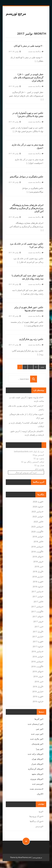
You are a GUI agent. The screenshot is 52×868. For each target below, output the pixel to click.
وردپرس (39, 826)
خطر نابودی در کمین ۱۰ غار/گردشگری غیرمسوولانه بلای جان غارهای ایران (28, 77)
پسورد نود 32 (39, 458)
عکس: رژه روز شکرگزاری (31, 339)
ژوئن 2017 (38, 621)
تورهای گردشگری (35, 769)
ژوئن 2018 (38, 562)
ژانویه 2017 (37, 646)
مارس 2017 (37, 637)
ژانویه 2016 (37, 701)
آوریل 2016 (37, 686)
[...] (36, 61)
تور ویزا (39, 749)
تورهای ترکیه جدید (35, 754)
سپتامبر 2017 (37, 607)
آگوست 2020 (37, 532)
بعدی (42, 367)
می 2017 (38, 627)
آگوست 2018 (37, 552)
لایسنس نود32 (38, 455)
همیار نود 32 (39, 465)
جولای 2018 (37, 557)
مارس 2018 (37, 577)
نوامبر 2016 (37, 657)
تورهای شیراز (37, 764)
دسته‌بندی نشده (36, 789)
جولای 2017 (37, 616)
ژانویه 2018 (37, 587)
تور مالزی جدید (36, 739)
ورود (40, 811)
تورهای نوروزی (36, 779)
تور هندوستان (37, 744)
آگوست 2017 (37, 612)
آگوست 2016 (37, 666)
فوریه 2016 (37, 696)
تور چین (39, 729)
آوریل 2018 (37, 571)
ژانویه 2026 (37, 507)
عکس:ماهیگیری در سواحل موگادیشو (27, 177)
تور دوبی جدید (37, 734)
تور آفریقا (38, 719)
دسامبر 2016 (37, 651)
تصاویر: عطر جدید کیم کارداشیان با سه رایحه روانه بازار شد (28, 277)
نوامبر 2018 (37, 537)
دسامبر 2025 (37, 512)
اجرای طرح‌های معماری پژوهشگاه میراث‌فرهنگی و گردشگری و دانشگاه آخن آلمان (26, 208)
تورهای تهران (37, 759)
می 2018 (38, 566)
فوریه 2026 (37, 502)
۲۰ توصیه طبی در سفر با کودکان (29, 46)
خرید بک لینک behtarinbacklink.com (29, 451)
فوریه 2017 (37, 641)
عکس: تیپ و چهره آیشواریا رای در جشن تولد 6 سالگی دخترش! (28, 115)
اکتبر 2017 (38, 602)
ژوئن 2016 (38, 676)
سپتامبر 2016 (37, 661)
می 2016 (38, 682)
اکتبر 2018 (38, 541)
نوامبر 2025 (37, 517)
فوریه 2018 (37, 582)
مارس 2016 (37, 691)
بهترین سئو (40, 469)
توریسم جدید (37, 784)
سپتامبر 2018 (37, 547)
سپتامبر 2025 (37, 527)
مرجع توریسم (16, 13)
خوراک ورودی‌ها (36, 816)
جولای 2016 (37, 671)
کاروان (40, 794)
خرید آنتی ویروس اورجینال (26, 472)
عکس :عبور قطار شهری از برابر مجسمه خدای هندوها (29, 309)
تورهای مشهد (37, 774)
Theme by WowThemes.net (21, 857)
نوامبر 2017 (37, 596)
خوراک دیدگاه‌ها (36, 821)
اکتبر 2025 (38, 522)
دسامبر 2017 (37, 591)
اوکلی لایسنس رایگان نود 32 (33, 462)
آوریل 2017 (37, 632)
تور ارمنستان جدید (35, 724)
